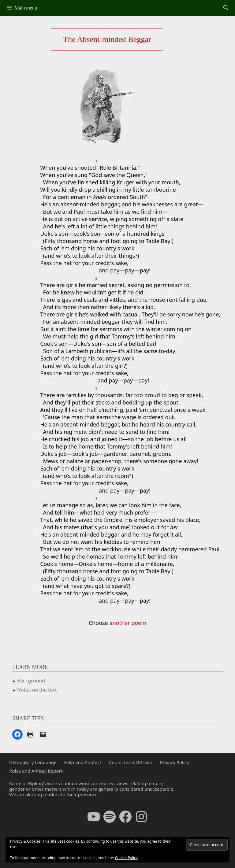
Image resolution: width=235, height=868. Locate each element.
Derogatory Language (33, 762)
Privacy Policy (175, 762)
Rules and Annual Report (36, 771)
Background (31, 681)
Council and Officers (131, 762)
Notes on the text (37, 690)
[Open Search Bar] (226, 8)
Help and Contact (83, 762)
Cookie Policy (126, 858)
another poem (128, 623)
